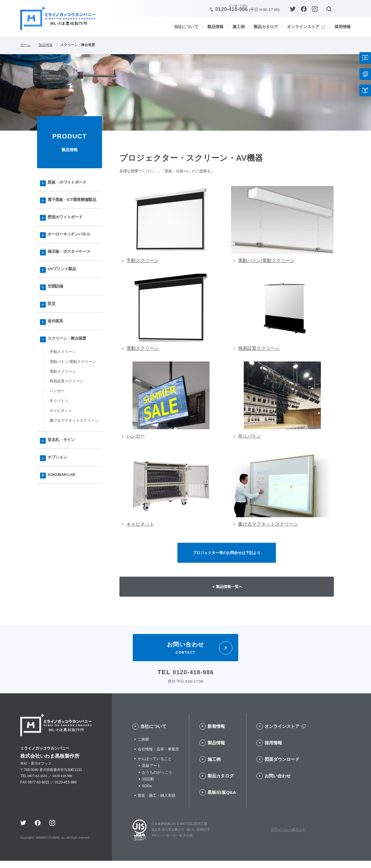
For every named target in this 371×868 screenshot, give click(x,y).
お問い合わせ (278, 783)
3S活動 (148, 786)
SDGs (147, 793)
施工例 (239, 27)
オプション (59, 501)
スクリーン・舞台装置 (69, 363)
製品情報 (215, 27)
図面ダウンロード (282, 767)
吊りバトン (60, 432)
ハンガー (58, 421)
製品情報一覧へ (230, 592)
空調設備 (57, 306)
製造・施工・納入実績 (157, 803)
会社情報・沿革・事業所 (158, 756)
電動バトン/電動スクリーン (74, 389)
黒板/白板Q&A (222, 800)
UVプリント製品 (64, 287)
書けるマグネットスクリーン (74, 457)
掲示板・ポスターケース (71, 268)
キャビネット (62, 443)
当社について (186, 27)
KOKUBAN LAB (64, 520)
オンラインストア (303, 27)
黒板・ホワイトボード (69, 184)
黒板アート (151, 773)
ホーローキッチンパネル (71, 249)
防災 (53, 325)
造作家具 (57, 345)
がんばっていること (155, 766)
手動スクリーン (64, 378)
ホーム (26, 45)
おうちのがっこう (157, 780)
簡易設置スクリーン (68, 410)
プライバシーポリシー (288, 837)
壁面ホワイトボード (67, 230)
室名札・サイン (63, 482)
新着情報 (216, 734)
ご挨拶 (143, 747)
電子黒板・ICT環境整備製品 (72, 207)
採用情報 (343, 27)
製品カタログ (266, 27)
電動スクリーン (64, 400)
